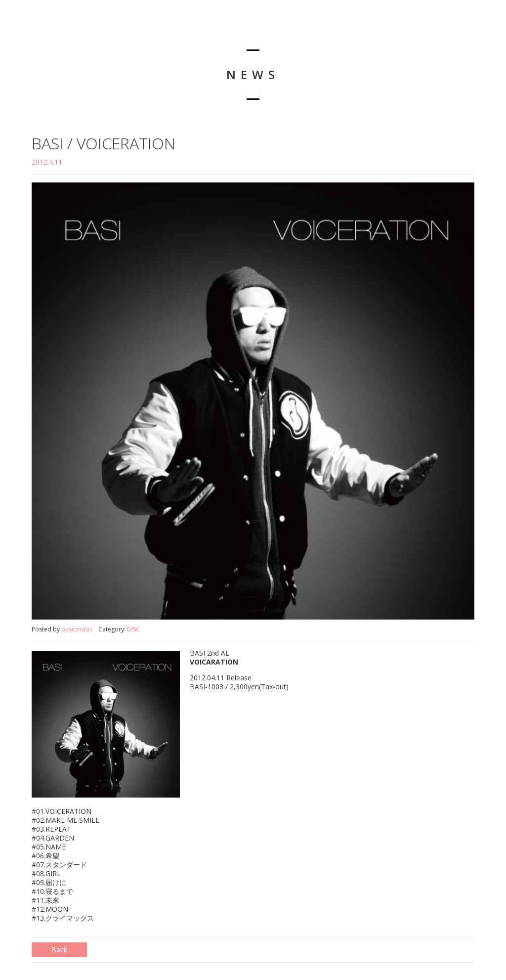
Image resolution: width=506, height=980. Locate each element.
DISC (133, 629)
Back (59, 950)
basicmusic (77, 629)
